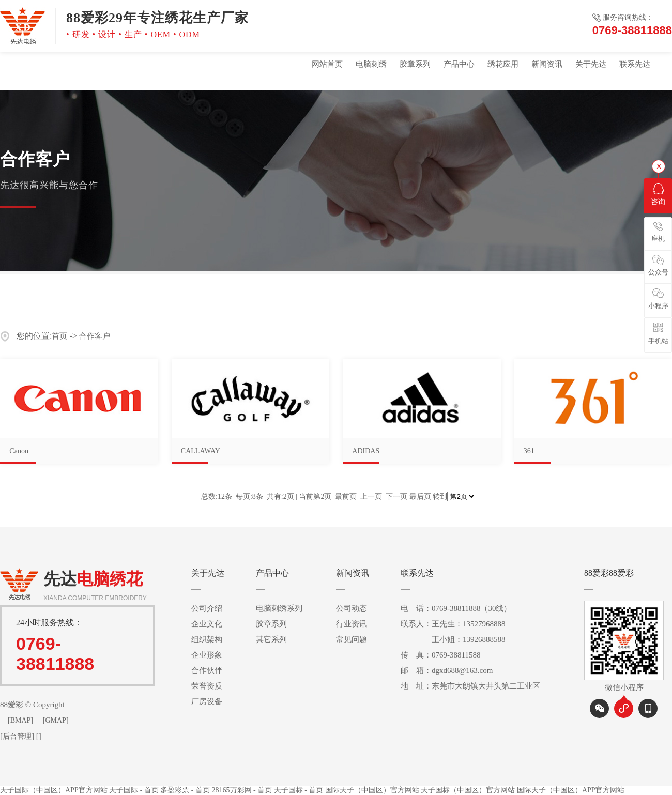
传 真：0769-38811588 (440, 655)
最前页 (346, 496)
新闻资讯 (547, 64)
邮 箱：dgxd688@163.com (447, 670)
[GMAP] (56, 720)
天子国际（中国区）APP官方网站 (54, 790)
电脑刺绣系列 (279, 608)
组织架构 (207, 639)
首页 (59, 336)
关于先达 (591, 64)
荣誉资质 (207, 686)
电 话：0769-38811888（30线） (456, 608)
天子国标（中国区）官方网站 (468, 790)
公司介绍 (207, 608)
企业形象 (207, 655)
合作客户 (95, 336)
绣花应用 (503, 64)
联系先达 (635, 64)
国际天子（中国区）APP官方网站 (571, 790)
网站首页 (327, 64)
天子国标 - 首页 (299, 790)
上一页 (371, 496)
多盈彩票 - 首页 (185, 790)
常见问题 (352, 639)
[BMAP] (20, 720)
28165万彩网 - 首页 (242, 790)
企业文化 (207, 624)
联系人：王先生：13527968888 (453, 624)
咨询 (658, 194)
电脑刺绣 (371, 64)
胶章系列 (415, 64)
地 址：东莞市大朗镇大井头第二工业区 (470, 686)
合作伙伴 (207, 670)
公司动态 (352, 608)
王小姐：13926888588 (453, 639)
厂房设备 (207, 701)
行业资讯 (352, 624)
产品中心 (459, 64)
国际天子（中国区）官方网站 (372, 790)
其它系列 (271, 639)
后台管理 (17, 736)
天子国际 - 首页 (134, 790)
